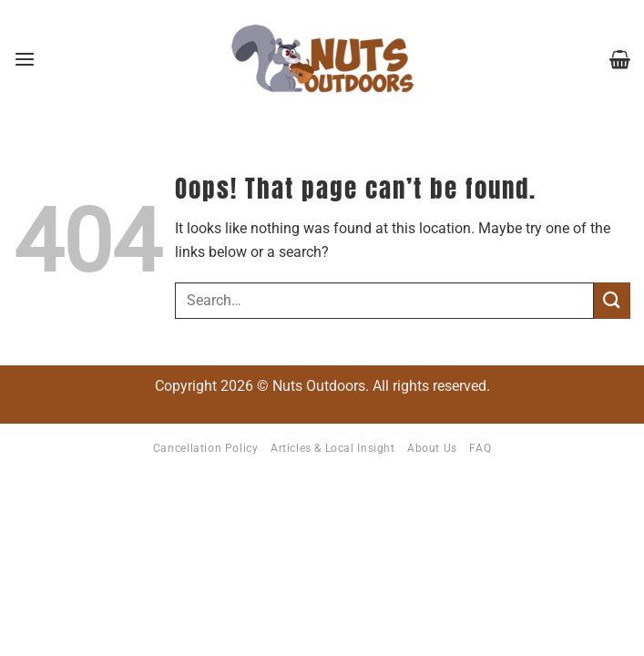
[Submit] (612, 300)
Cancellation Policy (206, 448)
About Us (432, 448)
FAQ (480, 448)
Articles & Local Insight (333, 448)
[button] (25, 59)
